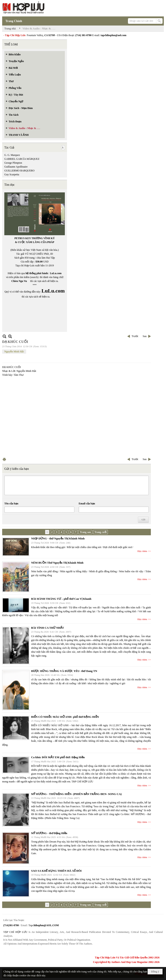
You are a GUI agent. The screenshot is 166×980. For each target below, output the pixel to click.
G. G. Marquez (12, 155)
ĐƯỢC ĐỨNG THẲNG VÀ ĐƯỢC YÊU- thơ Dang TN (64, 671)
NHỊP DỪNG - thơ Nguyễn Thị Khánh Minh (58, 538)
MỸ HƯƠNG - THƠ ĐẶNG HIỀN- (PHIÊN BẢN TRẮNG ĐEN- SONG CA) (76, 794)
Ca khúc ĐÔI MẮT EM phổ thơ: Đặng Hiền (58, 757)
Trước (135, 336)
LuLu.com (56, 273)
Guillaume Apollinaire (16, 167)
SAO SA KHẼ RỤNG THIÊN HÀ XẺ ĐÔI (56, 871)
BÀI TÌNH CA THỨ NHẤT (48, 628)
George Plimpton (13, 163)
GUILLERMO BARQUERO (19, 171)
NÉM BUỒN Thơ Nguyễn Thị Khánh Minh (57, 563)
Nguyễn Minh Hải (14, 352)
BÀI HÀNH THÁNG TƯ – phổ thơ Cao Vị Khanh (61, 599)
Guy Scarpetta (12, 174)
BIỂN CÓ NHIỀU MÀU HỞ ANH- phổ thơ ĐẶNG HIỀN (65, 717)
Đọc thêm (142, 551)
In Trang (4, 459)
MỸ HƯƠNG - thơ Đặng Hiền (49, 833)
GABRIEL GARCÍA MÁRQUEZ (22, 159)
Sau (145, 336)
